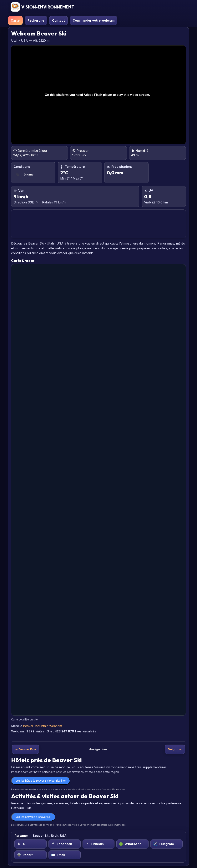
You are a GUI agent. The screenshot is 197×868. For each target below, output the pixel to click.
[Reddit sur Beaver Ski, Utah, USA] (30, 855)
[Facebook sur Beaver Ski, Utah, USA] (65, 844)
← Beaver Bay (25, 749)
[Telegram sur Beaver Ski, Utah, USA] (167, 844)
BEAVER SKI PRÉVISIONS (98, 224)
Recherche (36, 20)
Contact (58, 20)
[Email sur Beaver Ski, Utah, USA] (65, 855)
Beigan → (175, 749)
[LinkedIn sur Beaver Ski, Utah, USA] (99, 844)
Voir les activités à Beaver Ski (33, 817)
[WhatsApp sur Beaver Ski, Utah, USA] (132, 844)
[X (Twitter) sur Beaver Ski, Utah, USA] (30, 844)
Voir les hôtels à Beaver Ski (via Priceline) (41, 781)
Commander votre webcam (94, 20)
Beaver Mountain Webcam (43, 726)
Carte (15, 20)
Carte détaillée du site (24, 720)
